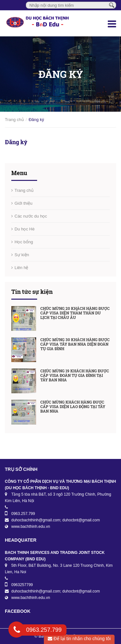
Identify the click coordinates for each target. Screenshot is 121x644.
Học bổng (24, 242)
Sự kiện (22, 255)
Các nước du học (31, 216)
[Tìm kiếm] (112, 5)
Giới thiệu (23, 203)
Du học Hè (25, 229)
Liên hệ (21, 268)
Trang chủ (14, 120)
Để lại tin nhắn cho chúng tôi (79, 639)
